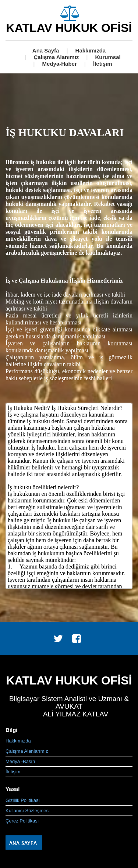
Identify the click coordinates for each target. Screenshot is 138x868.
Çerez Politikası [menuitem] (22, 821)
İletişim (103, 64)
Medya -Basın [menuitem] (20, 761)
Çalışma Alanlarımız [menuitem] (27, 751)
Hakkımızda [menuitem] (18, 741)
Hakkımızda (91, 50)
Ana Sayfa (46, 50)
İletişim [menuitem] (13, 772)
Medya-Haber (60, 64)
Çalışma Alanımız (56, 57)
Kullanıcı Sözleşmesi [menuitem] (28, 811)
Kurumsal (108, 57)
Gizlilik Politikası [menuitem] (23, 800)
